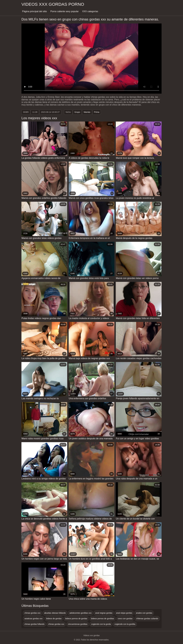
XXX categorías (90, 11)
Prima (97, 112)
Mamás (87, 112)
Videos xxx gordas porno (53, 4)
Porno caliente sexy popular (65, 11)
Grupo (77, 112)
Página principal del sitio (35, 11)
